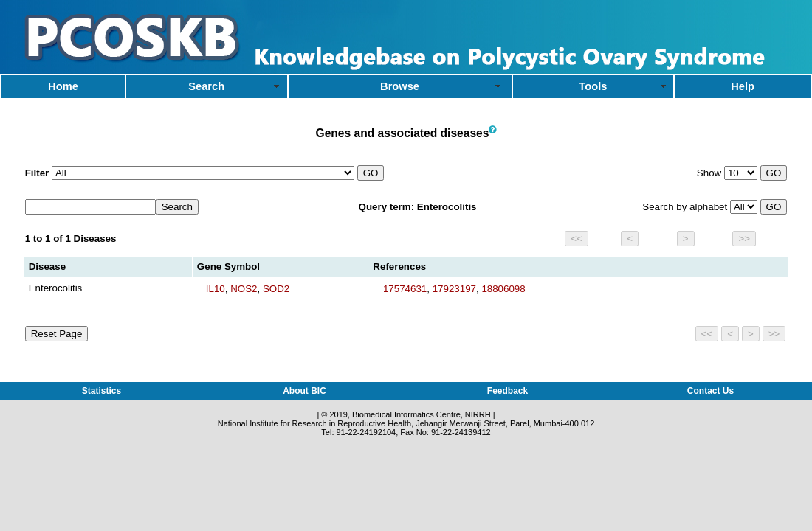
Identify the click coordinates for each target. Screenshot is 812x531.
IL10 (216, 289)
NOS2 (244, 289)
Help (743, 86)
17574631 (405, 289)
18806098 (503, 289)
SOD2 (276, 289)
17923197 (454, 289)
